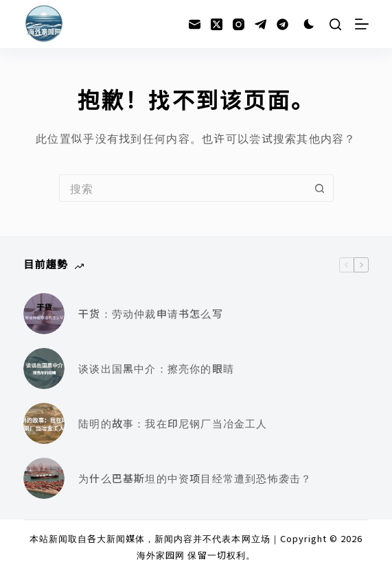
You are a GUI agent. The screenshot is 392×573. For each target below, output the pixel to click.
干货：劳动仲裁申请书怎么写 (151, 313)
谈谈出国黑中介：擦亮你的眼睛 (156, 368)
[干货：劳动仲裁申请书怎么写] (44, 314)
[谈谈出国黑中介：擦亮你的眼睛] (44, 369)
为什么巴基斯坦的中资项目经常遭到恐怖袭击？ (195, 478)
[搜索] (335, 24)
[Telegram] (261, 24)
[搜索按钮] (320, 188)
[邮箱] (195, 24)
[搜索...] (183, 188)
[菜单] (362, 24)
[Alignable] (283, 24)
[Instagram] (239, 24)
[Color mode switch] (309, 24)
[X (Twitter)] (217, 24)
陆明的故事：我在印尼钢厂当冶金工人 (173, 423)
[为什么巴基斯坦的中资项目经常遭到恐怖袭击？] (44, 478)
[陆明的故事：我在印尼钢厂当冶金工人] (44, 423)
